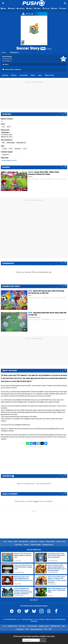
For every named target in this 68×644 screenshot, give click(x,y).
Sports (9, 127)
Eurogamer (20, 629)
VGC (27, 629)
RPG (3, 127)
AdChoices (48, 619)
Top (5, 541)
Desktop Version (48, 545)
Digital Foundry (44, 626)
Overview (5, 75)
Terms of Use (61, 541)
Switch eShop (11, 143)
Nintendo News (55, 626)
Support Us (34, 541)
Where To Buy (49, 75)
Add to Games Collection (12, 70)
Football (4, 149)
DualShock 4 (6, 155)
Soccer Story (31, 48)
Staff (16, 541)
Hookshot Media (11, 619)
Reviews (14, 75)
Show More (34, 600)
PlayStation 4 (14, 52)
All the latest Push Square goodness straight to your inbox (34, 636)
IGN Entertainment (27, 619)
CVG (46, 629)
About (10, 541)
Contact (41, 541)
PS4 (57, 298)
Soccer (11, 149)
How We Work (24, 541)
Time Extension (32, 626)
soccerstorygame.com (9, 160)
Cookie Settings (36, 545)
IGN (63, 626)
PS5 (3, 143)
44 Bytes (42, 619)
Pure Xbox (22, 626)
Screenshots (24, 75)
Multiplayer (18, 149)
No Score (6, 64)
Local (25, 149)
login (36, 501)
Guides (33, 75)
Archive (26, 545)
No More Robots (51, 179)
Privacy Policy (50, 541)
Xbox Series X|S (21, 143)
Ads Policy (19, 545)
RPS (50, 629)
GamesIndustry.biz (36, 629)
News (40, 75)
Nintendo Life (13, 626)
